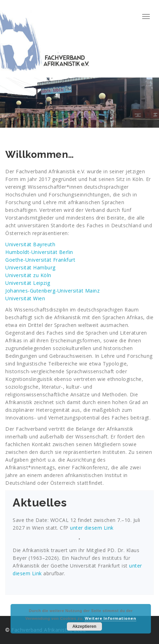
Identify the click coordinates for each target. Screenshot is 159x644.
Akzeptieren (84, 626)
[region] (79, 102)
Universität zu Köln (28, 275)
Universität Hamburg (30, 267)
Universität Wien (25, 298)
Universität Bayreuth (30, 244)
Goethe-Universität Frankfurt (40, 260)
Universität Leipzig (28, 283)
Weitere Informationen (111, 618)
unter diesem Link (91, 528)
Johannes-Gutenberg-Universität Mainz (52, 291)
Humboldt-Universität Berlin (39, 252)
